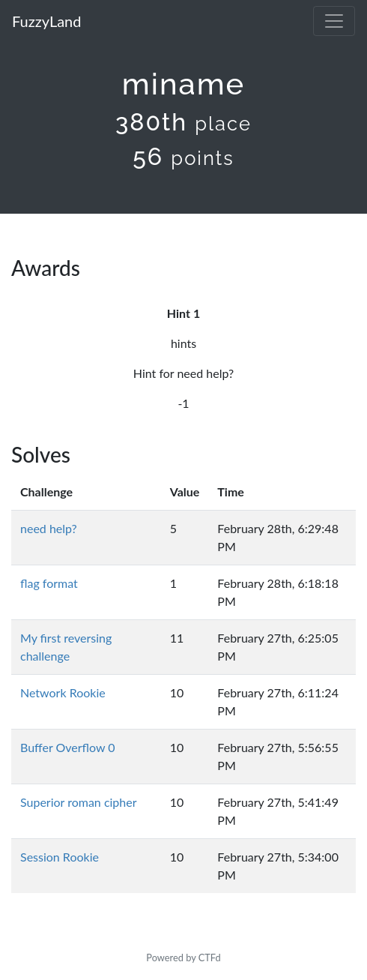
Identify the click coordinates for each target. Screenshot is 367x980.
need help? (49, 528)
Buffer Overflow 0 (68, 747)
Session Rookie (60, 857)
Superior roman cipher (79, 802)
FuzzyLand (46, 21)
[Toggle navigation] (334, 21)
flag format (49, 583)
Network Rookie (63, 692)
